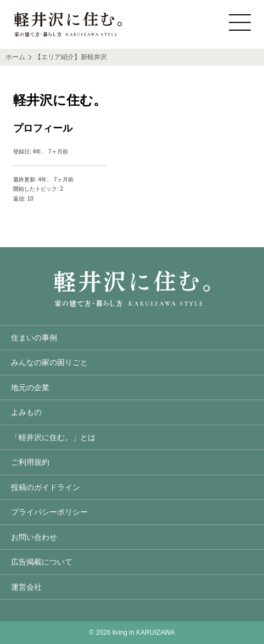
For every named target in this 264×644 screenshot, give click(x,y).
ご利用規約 (30, 462)
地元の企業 (30, 387)
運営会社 (26, 587)
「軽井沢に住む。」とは (53, 437)
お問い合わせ (34, 537)
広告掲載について (42, 562)
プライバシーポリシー (49, 512)
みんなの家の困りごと (49, 362)
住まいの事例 (34, 338)
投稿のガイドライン (46, 487)
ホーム (15, 57)
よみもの (26, 412)
